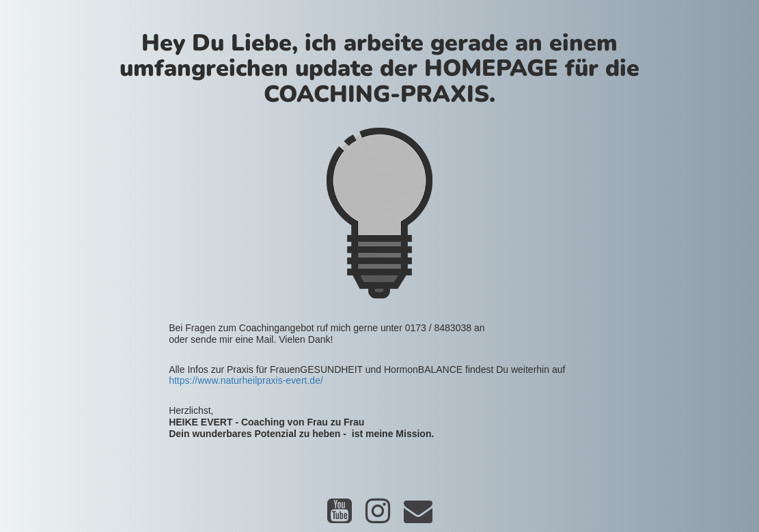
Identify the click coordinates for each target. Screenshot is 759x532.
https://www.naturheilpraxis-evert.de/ (246, 380)
